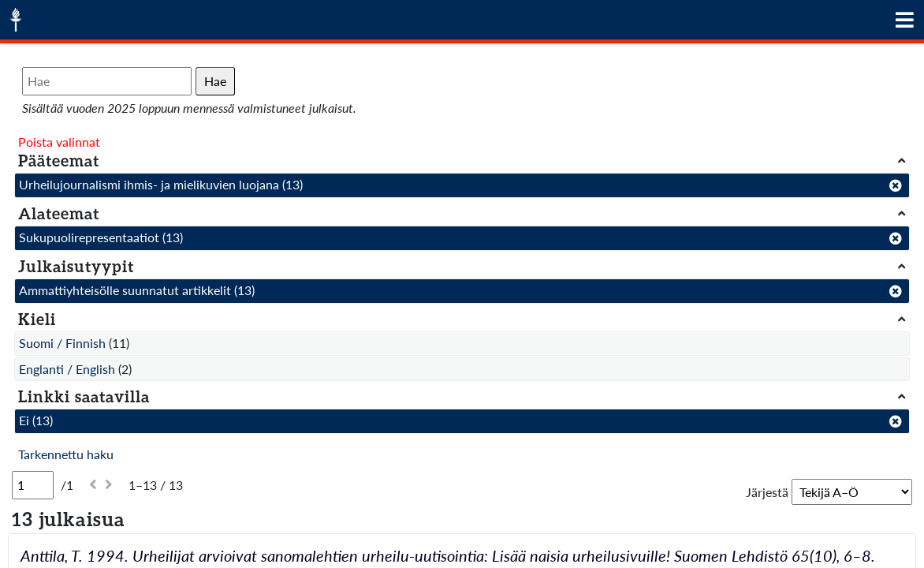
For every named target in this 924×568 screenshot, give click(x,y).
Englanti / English (67, 369)
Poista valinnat (59, 142)
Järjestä (767, 492)
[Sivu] (33, 485)
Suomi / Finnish (62, 343)
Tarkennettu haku (66, 454)
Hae (215, 81)
